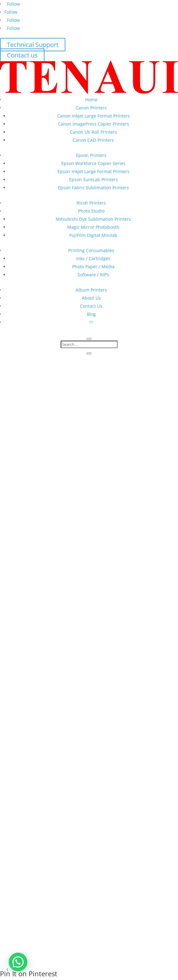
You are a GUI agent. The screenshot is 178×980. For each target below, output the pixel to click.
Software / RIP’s (93, 275)
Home (91, 100)
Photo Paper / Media (93, 267)
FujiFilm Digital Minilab (93, 235)
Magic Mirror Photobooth (93, 227)
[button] (18, 962)
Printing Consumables (91, 250)
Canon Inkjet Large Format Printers (94, 116)
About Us (91, 298)
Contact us (22, 55)
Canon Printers (91, 108)
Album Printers (91, 290)
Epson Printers (91, 155)
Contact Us (91, 306)
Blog (91, 314)
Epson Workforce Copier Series (93, 163)
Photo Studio (91, 211)
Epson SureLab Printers (94, 179)
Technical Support (33, 45)
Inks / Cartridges (93, 258)
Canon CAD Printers (93, 140)
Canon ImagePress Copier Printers (94, 124)
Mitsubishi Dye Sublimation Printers (93, 219)
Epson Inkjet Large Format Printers (94, 171)
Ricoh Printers (91, 203)
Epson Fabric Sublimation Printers (93, 188)
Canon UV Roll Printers (94, 132)
